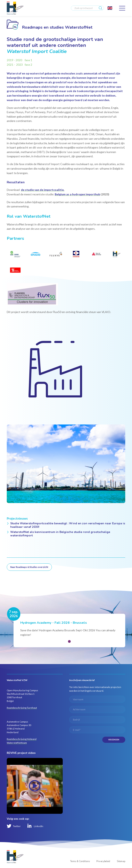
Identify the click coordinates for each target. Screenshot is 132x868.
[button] (69, 641)
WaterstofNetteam (17, 743)
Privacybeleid (103, 861)
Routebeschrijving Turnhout (22, 708)
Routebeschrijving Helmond (22, 739)
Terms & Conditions (80, 861)
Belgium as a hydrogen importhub (77, 194)
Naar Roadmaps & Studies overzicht (29, 567)
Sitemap (121, 861)
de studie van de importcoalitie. (43, 190)
